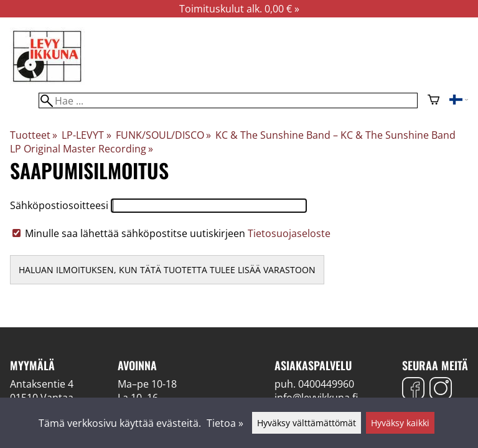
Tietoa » (225, 423)
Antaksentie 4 (42, 384)
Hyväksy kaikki (400, 423)
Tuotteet (34, 135)
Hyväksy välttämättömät (307, 423)
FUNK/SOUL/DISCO (163, 135)
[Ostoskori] (433, 101)
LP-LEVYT (86, 135)
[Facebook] (413, 390)
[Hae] (228, 100)
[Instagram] (441, 390)
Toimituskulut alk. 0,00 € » (239, 9)
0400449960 (326, 384)
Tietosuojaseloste (289, 233)
